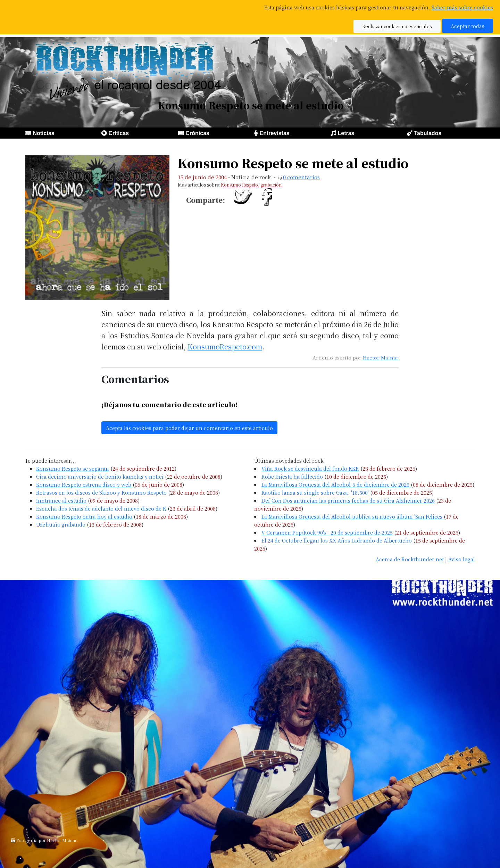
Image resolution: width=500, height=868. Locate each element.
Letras (346, 133)
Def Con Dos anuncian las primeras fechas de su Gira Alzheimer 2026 (348, 500)
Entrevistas (274, 133)
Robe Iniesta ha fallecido (292, 476)
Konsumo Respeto (239, 185)
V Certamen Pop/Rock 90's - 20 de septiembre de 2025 (327, 532)
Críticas (119, 133)
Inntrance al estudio (61, 500)
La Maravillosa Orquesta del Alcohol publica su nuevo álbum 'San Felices (352, 516)
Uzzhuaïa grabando (61, 524)
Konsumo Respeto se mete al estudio (293, 163)
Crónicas (197, 133)
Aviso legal (462, 559)
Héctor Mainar (381, 357)
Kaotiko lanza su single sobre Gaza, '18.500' (315, 492)
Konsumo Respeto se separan (73, 468)
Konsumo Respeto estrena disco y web (84, 484)
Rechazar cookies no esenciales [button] (397, 26)
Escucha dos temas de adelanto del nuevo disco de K (101, 508)
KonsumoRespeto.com (225, 346)
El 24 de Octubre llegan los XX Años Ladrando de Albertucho (337, 540)
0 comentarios (301, 177)
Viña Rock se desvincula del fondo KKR (310, 468)
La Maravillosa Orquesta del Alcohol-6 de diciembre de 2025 (335, 484)
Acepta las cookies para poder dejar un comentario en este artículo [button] (189, 428)
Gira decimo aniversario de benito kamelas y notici (100, 476)
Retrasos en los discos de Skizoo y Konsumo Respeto (101, 492)
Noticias (43, 133)
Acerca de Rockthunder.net (410, 559)
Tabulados (428, 133)
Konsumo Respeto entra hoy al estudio (84, 516)
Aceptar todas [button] (468, 26)
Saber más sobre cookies (462, 7)
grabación (271, 185)
